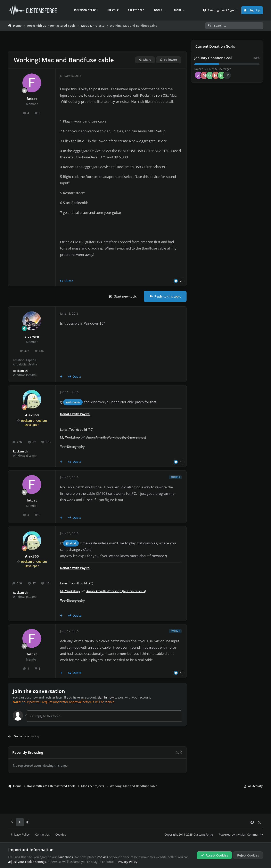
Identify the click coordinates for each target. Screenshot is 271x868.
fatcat (32, 99)
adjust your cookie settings (27, 862)
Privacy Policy (20, 835)
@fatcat (71, 543)
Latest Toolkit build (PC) (77, 429)
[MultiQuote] (61, 377)
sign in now (106, 697)
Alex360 (32, 415)
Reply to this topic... (46, 716)
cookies (103, 857)
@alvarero (73, 402)
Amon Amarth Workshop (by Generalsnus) (116, 437)
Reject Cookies (248, 855)
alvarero (32, 336)
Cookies (61, 835)
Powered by (241, 835)
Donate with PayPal (75, 414)
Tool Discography (72, 447)
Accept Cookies (214, 855)
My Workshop (70, 437)
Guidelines (65, 857)
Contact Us (42, 835)
